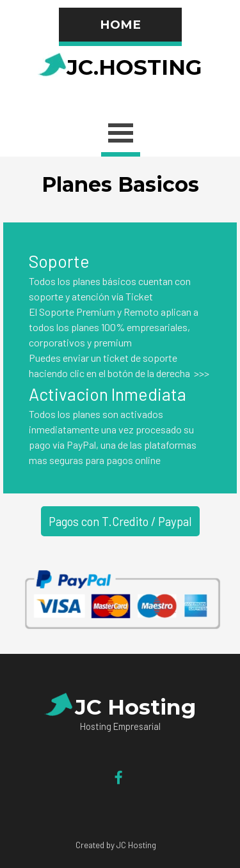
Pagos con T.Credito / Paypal (120, 521)
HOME (120, 25)
